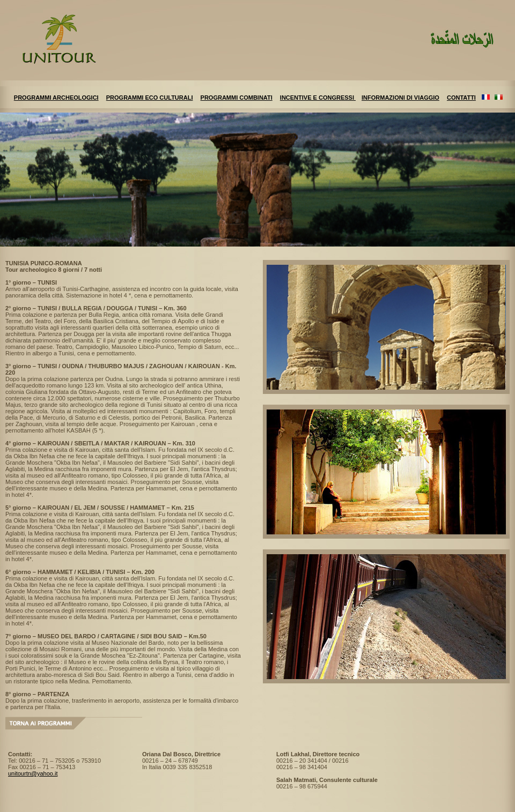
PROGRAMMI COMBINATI (237, 98)
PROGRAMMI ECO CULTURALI (150, 98)
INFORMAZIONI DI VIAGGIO (400, 98)
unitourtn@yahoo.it (33, 773)
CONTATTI (461, 98)
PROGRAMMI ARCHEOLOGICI (56, 98)
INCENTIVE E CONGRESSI (318, 98)
